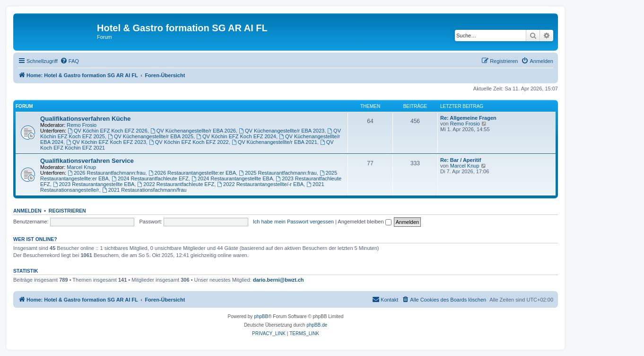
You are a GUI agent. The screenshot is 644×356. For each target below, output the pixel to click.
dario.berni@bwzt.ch (278, 280)
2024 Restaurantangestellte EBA (232, 178)
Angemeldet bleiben (364, 222)
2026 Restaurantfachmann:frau (107, 173)
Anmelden (27, 211)
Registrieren (67, 211)
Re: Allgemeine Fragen (468, 118)
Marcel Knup (81, 167)
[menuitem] (70, 61)
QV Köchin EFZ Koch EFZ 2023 (106, 142)
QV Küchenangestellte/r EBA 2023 (282, 131)
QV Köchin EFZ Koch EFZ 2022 (189, 142)
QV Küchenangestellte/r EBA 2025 (151, 136)
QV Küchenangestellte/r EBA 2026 (193, 131)
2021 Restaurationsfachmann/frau (144, 190)
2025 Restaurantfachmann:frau (278, 173)
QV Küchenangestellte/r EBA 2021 (274, 142)
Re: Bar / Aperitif (461, 160)
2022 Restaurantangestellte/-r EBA (260, 184)
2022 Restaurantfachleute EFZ (176, 184)
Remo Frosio (82, 125)
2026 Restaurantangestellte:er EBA (192, 173)
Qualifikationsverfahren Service (87, 161)
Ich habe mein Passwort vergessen (293, 222)
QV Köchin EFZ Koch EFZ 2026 (108, 131)
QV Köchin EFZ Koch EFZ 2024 (236, 136)
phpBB (261, 316)
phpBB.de (317, 325)
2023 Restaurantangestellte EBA (94, 184)
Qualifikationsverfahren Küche (85, 119)
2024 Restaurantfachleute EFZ (150, 178)
